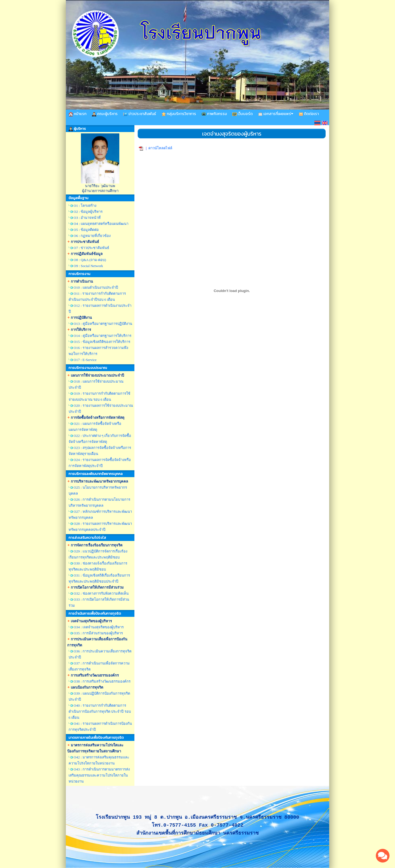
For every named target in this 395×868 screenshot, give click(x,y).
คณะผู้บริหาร (105, 114)
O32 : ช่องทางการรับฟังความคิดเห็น (101, 593)
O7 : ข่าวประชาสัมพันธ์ (91, 248)
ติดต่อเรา (309, 114)
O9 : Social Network (88, 266)
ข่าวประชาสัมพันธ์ (140, 114)
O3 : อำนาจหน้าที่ (87, 218)
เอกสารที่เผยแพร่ (276, 114)
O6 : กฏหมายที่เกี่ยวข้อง (92, 236)
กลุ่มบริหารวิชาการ (179, 114)
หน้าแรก (77, 114)
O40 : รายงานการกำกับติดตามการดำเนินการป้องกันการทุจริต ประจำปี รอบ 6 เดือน (100, 711)
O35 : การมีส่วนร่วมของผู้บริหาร (98, 633)
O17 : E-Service (85, 360)
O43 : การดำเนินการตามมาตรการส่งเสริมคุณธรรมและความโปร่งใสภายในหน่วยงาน (99, 775)
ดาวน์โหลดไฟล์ (160, 148)
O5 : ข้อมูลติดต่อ (86, 230)
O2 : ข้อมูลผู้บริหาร (88, 212)
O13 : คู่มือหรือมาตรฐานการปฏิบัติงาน (103, 324)
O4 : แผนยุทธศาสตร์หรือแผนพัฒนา (101, 224)
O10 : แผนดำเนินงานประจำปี (96, 287)
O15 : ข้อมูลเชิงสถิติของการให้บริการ (102, 342)
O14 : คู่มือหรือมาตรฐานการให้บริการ (102, 336)
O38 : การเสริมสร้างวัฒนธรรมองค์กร (102, 681)
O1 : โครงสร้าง (85, 206)
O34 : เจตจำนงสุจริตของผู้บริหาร (99, 627)
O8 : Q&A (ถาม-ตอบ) (90, 260)
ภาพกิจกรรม (214, 114)
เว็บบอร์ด (242, 114)
